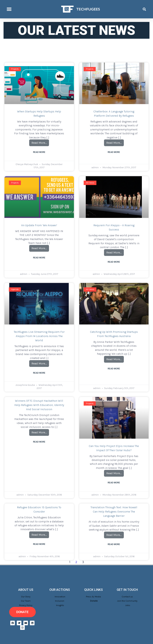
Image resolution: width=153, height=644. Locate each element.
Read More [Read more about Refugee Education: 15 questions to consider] (39, 544)
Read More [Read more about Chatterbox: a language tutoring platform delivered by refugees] (114, 152)
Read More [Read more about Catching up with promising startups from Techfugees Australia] (114, 369)
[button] (9, 9)
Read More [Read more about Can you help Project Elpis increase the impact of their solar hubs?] (114, 483)
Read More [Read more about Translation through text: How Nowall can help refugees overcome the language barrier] (114, 544)
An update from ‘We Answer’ (39, 225)
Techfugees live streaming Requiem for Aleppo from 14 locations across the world (39, 336)
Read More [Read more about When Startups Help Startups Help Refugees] (39, 152)
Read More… (40, 142)
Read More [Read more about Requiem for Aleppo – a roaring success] (114, 262)
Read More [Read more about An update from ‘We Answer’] (39, 258)
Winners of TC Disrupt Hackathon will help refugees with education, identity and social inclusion (39, 405)
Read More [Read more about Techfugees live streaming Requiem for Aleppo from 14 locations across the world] (39, 373)
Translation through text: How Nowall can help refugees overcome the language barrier (114, 512)
